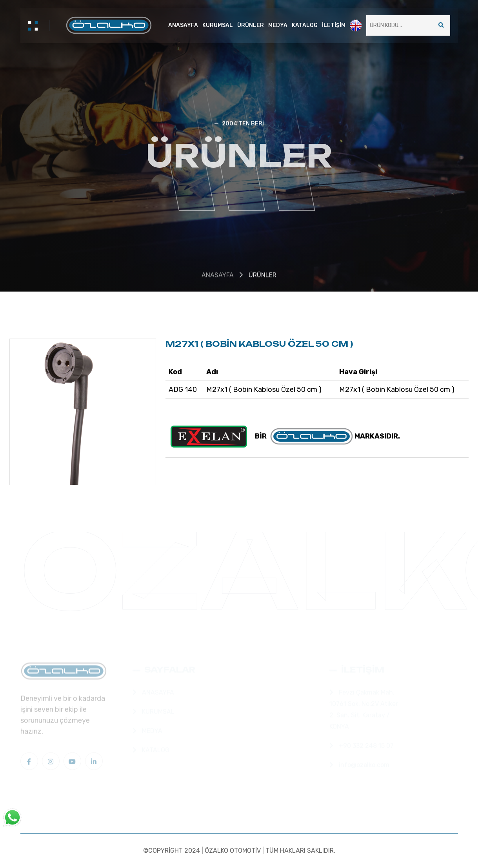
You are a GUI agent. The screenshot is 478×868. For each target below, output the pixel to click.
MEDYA (278, 25)
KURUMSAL (218, 25)
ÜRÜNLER (251, 25)
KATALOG (305, 25)
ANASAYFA (183, 25)
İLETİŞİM (334, 25)
